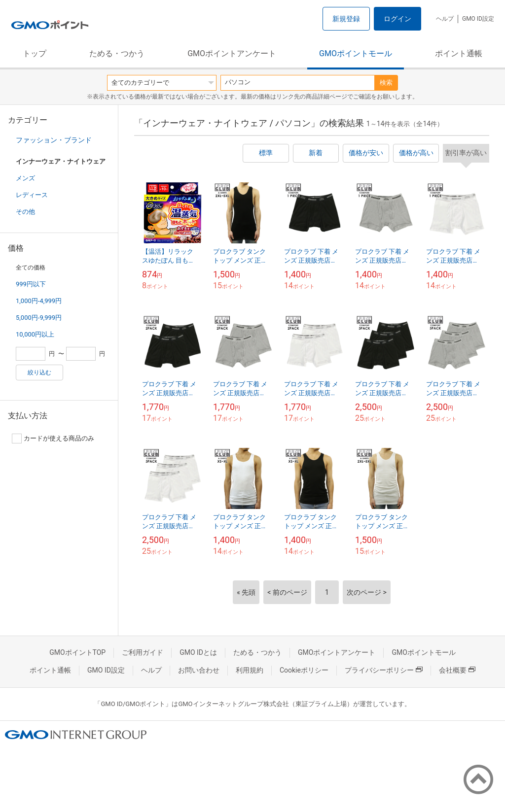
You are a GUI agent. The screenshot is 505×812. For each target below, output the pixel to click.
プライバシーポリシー (384, 670)
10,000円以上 (35, 334)
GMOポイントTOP (77, 652)
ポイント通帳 (459, 53)
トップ (35, 53)
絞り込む (39, 372)
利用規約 (250, 670)
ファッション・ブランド (54, 140)
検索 (386, 83)
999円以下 (31, 284)
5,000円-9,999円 (39, 318)
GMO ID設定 (478, 19)
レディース (32, 195)
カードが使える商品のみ (53, 439)
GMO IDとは (198, 652)
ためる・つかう (117, 53)
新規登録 (346, 19)
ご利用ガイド (143, 652)
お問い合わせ (199, 670)
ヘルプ (445, 19)
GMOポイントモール (356, 53)
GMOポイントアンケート (232, 53)
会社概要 (457, 670)
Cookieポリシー (304, 670)
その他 (25, 212)
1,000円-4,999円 (39, 301)
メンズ (25, 178)
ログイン (397, 19)
